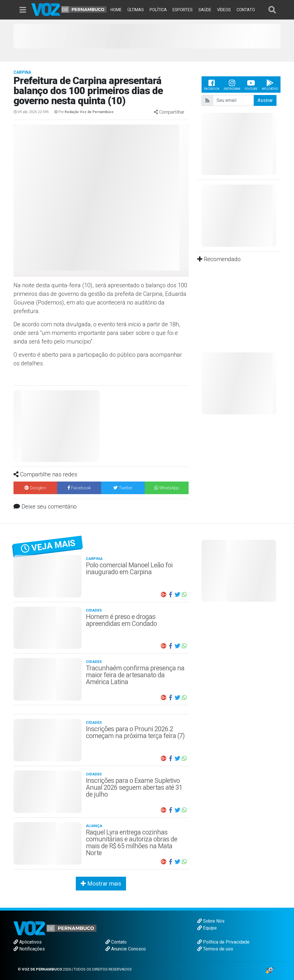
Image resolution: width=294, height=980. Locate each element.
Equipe (207, 928)
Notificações (29, 949)
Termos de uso (215, 949)
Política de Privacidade (223, 942)
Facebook (212, 85)
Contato (116, 942)
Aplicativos (28, 942)
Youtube (251, 85)
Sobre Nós (211, 921)
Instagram (232, 85)
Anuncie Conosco (126, 949)
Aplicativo (270, 85)
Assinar (265, 100)
